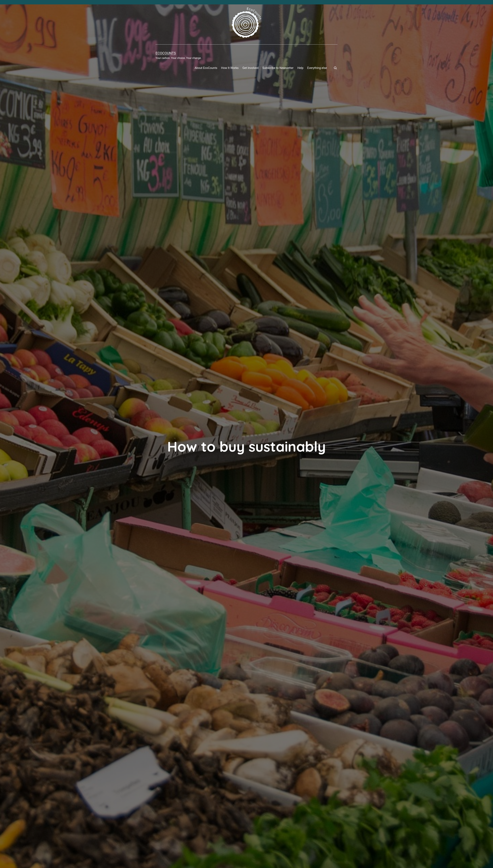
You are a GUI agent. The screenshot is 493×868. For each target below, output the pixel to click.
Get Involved (250, 68)
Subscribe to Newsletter (278, 68)
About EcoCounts (206, 68)
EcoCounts (166, 53)
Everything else (317, 68)
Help (300, 68)
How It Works (230, 68)
